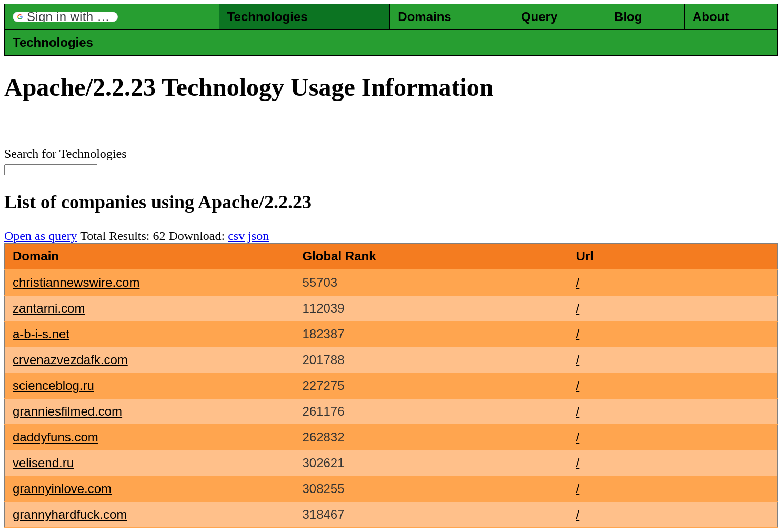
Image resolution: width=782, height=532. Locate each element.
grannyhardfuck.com (70, 514)
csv (236, 236)
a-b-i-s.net (41, 334)
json (258, 236)
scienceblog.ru (53, 385)
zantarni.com (49, 308)
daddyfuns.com (56, 437)
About (711, 17)
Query (539, 17)
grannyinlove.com (62, 489)
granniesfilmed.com (67, 411)
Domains (424, 17)
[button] (65, 17)
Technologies (268, 17)
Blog (628, 17)
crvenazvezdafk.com (70, 360)
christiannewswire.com (76, 282)
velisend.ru (43, 463)
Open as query (41, 236)
